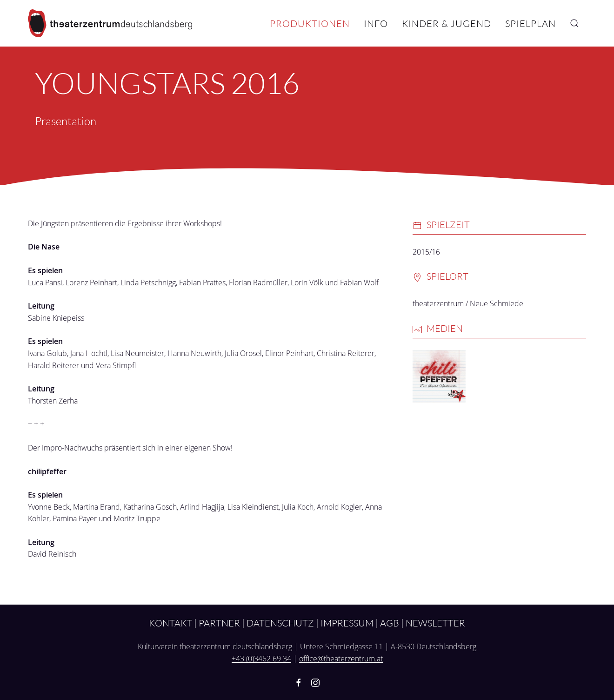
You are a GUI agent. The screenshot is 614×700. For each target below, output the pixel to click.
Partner (219, 623)
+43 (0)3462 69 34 (261, 659)
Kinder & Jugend (447, 23)
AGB (390, 623)
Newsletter (435, 623)
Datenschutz (280, 623)
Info (376, 23)
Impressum (347, 623)
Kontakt (170, 623)
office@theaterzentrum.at (341, 659)
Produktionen (310, 23)
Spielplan (531, 23)
